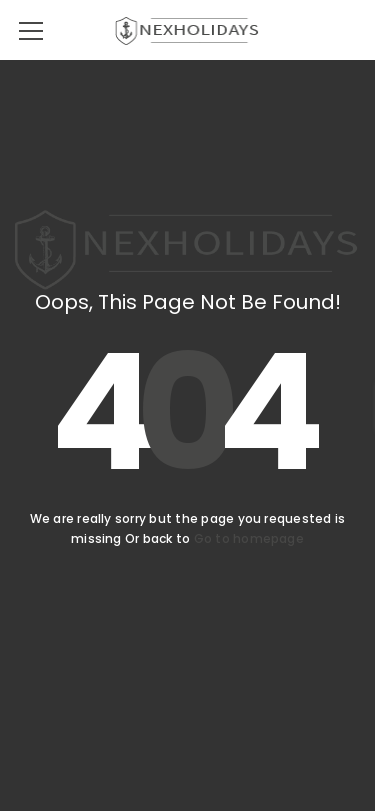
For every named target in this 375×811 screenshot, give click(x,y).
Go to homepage (249, 538)
